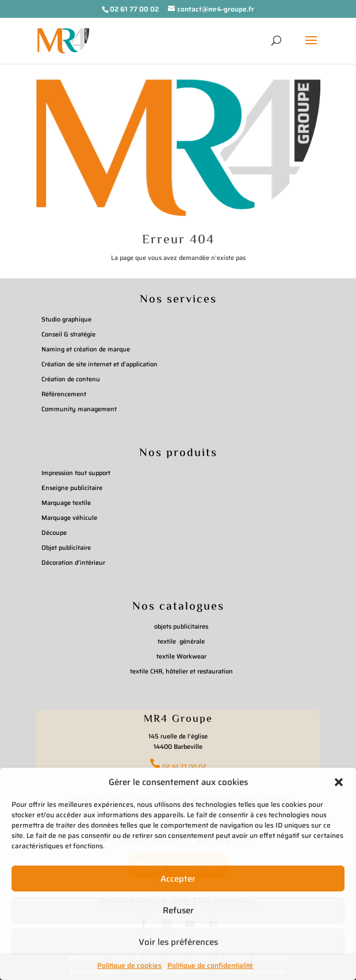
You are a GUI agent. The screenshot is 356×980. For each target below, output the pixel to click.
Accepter (178, 879)
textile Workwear (181, 656)
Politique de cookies (129, 965)
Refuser (178, 910)
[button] (339, 782)
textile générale (181, 642)
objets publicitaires (181, 627)
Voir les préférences (178, 942)
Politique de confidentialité (210, 965)
